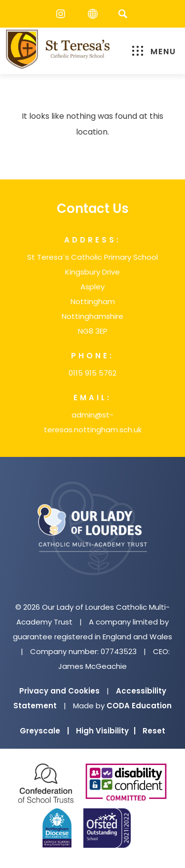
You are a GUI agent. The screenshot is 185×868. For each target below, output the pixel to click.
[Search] (123, 14)
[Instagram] (63, 14)
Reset (154, 731)
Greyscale (44, 731)
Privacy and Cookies (59, 691)
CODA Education (139, 706)
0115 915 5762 (92, 373)
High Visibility (106, 731)
